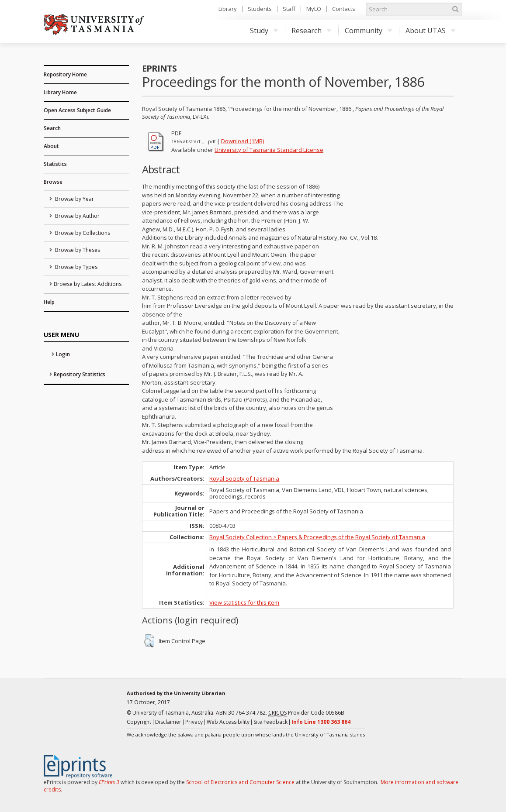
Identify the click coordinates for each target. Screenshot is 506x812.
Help (49, 302)
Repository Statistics (80, 374)
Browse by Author (77, 216)
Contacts (344, 9)
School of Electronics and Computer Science (240, 782)
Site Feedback (270, 722)
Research (312, 31)
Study (264, 31)
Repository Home (65, 74)
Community (369, 31)
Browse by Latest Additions (88, 284)
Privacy (194, 722)
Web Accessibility (228, 722)
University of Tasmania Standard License (269, 150)
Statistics (55, 164)
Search (52, 128)
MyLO (314, 9)
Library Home (60, 92)
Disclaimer (168, 722)
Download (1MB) (243, 141)
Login (63, 354)
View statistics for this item (244, 602)
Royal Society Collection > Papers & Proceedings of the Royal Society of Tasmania (317, 537)
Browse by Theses (77, 250)
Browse (53, 182)
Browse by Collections (82, 233)
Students (260, 9)
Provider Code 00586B (306, 713)
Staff (289, 9)
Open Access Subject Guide (77, 110)
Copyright (139, 722)
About (51, 146)
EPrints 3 (109, 782)
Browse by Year (74, 199)
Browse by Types (76, 267)
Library (228, 9)
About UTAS (431, 31)
